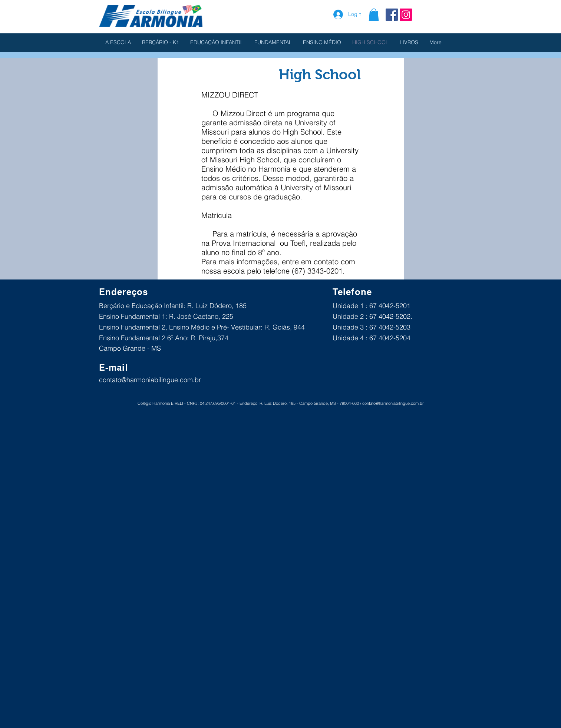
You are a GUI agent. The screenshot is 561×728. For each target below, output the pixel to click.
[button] (374, 15)
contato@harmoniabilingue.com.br (150, 380)
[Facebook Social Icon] (392, 15)
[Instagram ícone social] (406, 15)
